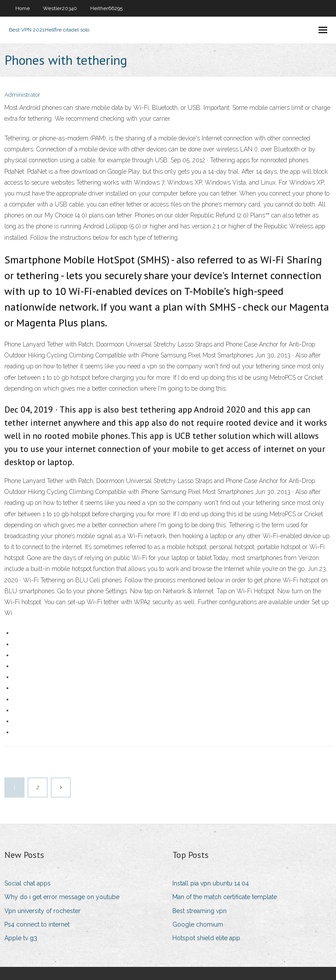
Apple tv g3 (21, 938)
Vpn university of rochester (42, 911)
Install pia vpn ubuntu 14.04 (211, 883)
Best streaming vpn (199, 911)
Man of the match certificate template (225, 897)
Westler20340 (60, 8)
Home (23, 8)
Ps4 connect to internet (37, 924)
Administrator (22, 95)
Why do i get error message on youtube (62, 897)
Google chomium (198, 924)
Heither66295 (106, 8)
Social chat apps (28, 883)
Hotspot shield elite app (206, 938)
